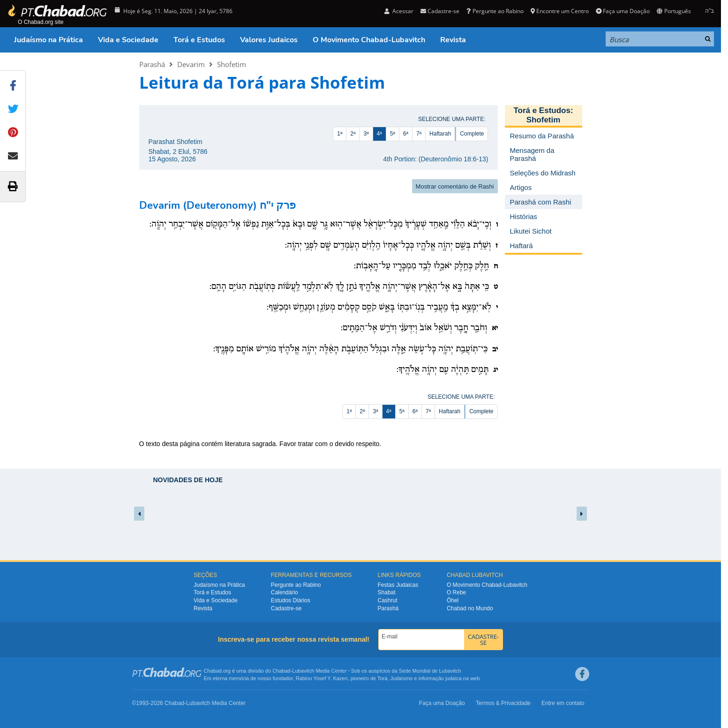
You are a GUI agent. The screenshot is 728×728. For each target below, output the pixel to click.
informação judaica (440, 678)
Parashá (152, 64)
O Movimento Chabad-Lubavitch (369, 40)
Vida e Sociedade (128, 40)
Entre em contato (563, 703)
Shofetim (232, 64)
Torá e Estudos (199, 40)
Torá (382, 678)
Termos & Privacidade (503, 703)
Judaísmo (402, 678)
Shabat (387, 592)
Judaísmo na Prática (49, 40)
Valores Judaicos (269, 40)
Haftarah (440, 134)
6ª (406, 134)
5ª (393, 134)
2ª (353, 134)
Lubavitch (303, 671)
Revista (453, 40)
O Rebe (456, 592)
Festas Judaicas (398, 585)
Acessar (399, 11)
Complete (472, 134)
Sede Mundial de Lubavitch (430, 671)
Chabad (281, 671)
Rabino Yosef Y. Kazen (322, 678)
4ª (379, 134)
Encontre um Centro (560, 11)
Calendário (285, 592)
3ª (366, 134)
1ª (340, 134)
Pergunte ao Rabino (495, 11)
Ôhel (453, 600)
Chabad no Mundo (470, 608)
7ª (419, 134)
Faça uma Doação (623, 11)
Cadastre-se (440, 11)
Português (674, 11)
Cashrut (388, 600)
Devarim (191, 64)
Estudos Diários (291, 600)
